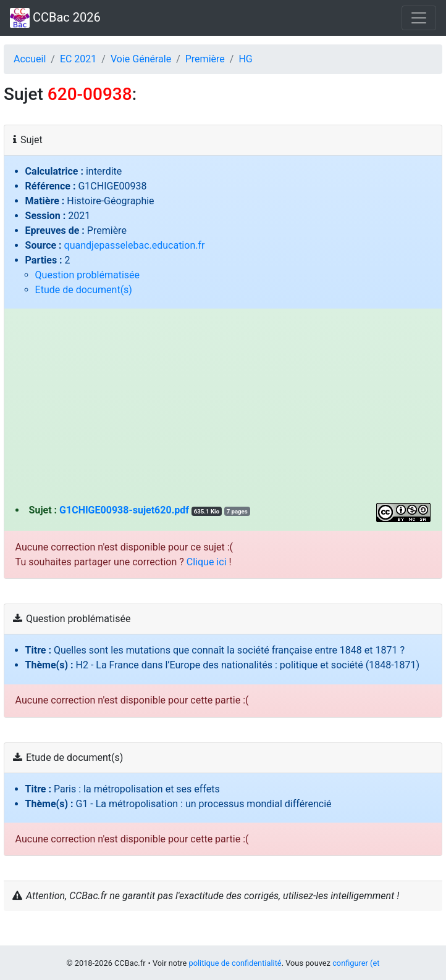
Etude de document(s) (84, 290)
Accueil (30, 59)
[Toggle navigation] (419, 18)
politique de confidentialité (235, 963)
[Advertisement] (223, 410)
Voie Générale (141, 59)
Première (205, 59)
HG (245, 59)
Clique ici (207, 562)
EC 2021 (78, 59)
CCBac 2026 (55, 18)
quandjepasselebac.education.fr (135, 245)
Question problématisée (87, 275)
